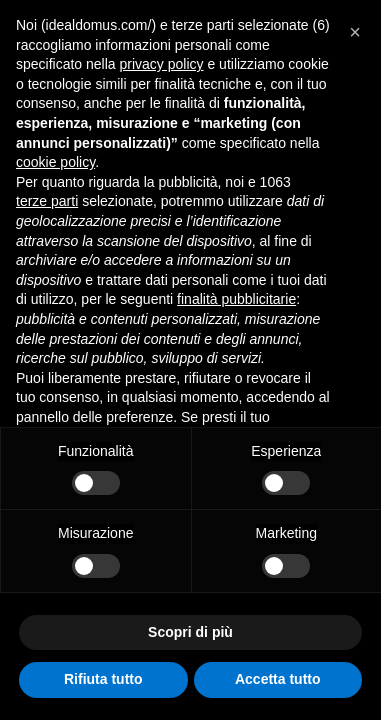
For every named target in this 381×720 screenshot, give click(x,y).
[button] (355, 32)
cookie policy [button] (55, 162)
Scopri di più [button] (190, 632)
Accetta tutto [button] (278, 679)
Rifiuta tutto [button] (103, 679)
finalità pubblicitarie (236, 299)
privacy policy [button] (162, 64)
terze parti (47, 201)
